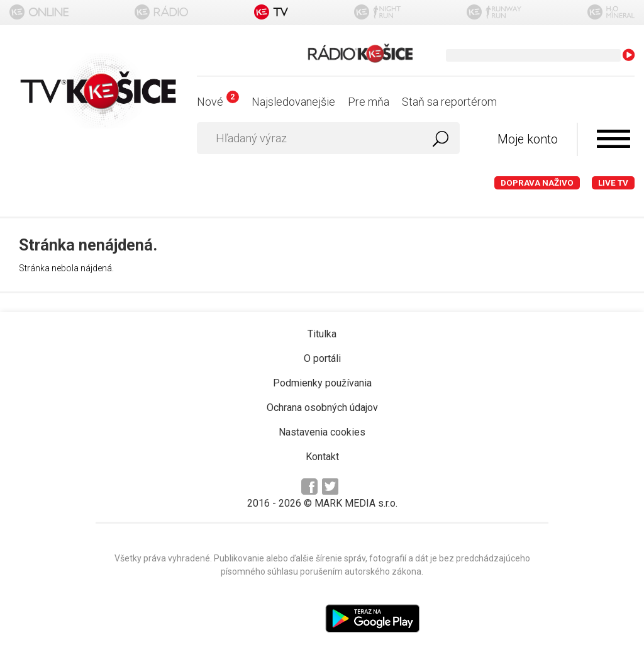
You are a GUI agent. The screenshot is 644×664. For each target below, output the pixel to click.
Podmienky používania (322, 383)
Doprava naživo (537, 183)
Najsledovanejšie (293, 102)
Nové (218, 102)
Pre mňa (369, 102)
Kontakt (322, 457)
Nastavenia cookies (322, 432)
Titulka (322, 334)
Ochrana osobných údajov (322, 408)
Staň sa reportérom (449, 102)
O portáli (322, 358)
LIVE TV (613, 183)
